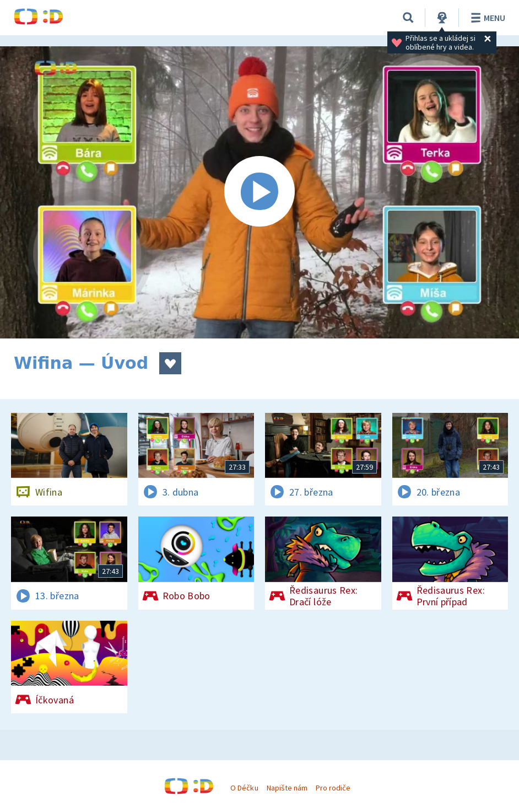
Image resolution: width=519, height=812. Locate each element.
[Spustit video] (259, 192)
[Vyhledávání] (408, 18)
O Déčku (244, 788)
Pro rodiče (333, 788)
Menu (486, 18)
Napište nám (287, 788)
